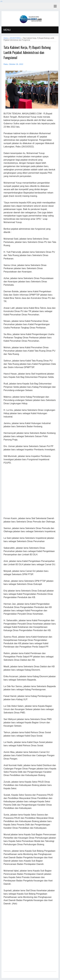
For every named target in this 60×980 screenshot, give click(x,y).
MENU (7, 30)
